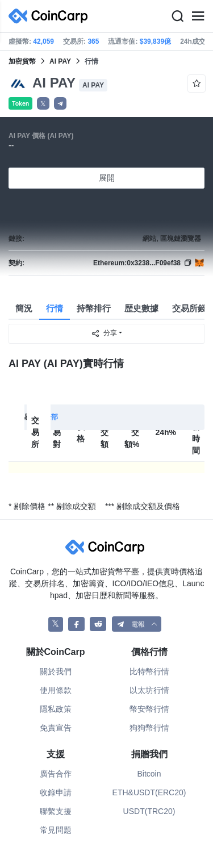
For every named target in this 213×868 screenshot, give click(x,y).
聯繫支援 (56, 811)
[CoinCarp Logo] (51, 16)
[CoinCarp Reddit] (98, 624)
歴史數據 (141, 308)
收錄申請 (56, 792)
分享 (104, 333)
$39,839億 (155, 41)
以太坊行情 (149, 690)
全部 (51, 417)
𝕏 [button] (43, 104)
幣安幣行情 (149, 709)
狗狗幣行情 (149, 728)
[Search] (177, 16)
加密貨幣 (22, 61)
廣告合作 (56, 774)
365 (93, 41)
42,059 (43, 41)
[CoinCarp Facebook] (76, 624)
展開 (107, 178)
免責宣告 (56, 728)
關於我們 (56, 671)
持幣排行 (94, 308)
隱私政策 (56, 709)
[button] (60, 103)
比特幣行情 (149, 671)
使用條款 (56, 690)
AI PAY (60, 61)
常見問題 (56, 830)
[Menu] (198, 16)
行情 (55, 308)
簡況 (24, 308)
